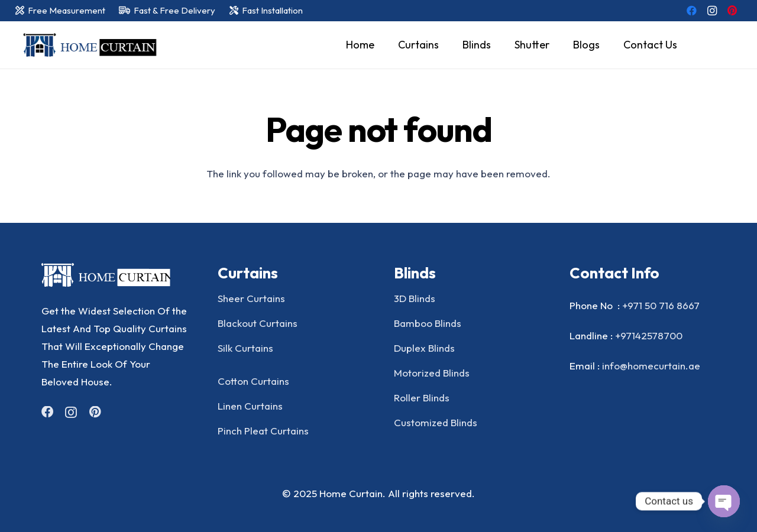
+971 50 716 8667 (661, 305)
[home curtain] (88, 45)
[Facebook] (692, 11)
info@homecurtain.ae (651, 366)
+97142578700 (649, 335)
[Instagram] (712, 11)
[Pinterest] (732, 11)
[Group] (114, 275)
